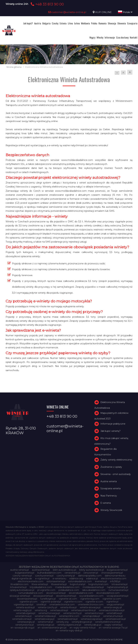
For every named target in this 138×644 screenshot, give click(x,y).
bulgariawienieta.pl (117, 570)
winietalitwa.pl (114, 613)
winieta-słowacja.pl (90, 607)
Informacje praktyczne (113, 424)
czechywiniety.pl (66, 576)
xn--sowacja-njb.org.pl (22, 628)
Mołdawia (85, 23)
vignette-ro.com (73, 602)
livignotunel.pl (78, 584)
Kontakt (134, 37)
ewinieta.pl (101, 581)
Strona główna (14, 67)
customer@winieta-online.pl (67, 12)
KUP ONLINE (103, 12)
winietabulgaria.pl (26, 613)
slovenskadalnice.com (81, 593)
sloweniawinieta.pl (66, 596)
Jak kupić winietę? (110, 431)
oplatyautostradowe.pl (22, 590)
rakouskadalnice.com (94, 590)
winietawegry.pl (26, 622)
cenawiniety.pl (72, 573)
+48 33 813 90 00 (47, 4)
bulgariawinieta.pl (25, 573)
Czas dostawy (122, 37)
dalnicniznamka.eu (115, 576)
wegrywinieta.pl (115, 605)
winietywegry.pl (46, 625)
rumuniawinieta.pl (118, 590)
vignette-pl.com (28, 602)
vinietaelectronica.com (62, 605)
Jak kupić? (28, 23)
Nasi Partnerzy (109, 496)
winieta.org (41, 610)
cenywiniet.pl (91, 573)
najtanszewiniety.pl (117, 587)
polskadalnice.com (69, 590)
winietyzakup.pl (93, 625)
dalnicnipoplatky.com (90, 576)
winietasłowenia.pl (116, 619)
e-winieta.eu (59, 579)
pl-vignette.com (46, 590)
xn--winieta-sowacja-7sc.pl (113, 628)
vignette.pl (112, 602)
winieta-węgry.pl (22, 610)
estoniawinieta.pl (56, 581)
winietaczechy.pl (72, 613)
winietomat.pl (45, 622)
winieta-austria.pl (25, 607)
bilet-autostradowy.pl (65, 570)
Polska (94, 23)
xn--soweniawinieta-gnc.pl (52, 628)
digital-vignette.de (22, 579)
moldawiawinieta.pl (93, 587)
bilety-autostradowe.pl (92, 570)
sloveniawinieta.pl (56, 593)
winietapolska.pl (91, 616)
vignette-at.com (68, 599)
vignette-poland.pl (51, 602)
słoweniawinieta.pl (27, 599)
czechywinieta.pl (44, 576)
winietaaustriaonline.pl (83, 610)
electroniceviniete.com (31, 581)
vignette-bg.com (90, 599)
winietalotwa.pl (23, 616)
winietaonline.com (69, 616)
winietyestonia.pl (25, 625)
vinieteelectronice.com (91, 605)
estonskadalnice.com (80, 581)
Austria (38, 23)
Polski (125, 12)
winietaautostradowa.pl (112, 610)
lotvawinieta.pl (120, 584)
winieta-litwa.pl (68, 607)
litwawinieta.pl (59, 584)
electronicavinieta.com (114, 579)
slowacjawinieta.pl (43, 596)
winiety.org (62, 622)
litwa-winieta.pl (40, 584)
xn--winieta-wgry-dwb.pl (69, 631)
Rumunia (103, 23)
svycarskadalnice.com (91, 596)
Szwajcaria (132, 23)
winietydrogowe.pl (82, 622)
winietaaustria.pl (59, 610)
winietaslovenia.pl (22, 619)
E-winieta (106, 503)
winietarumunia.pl (113, 616)
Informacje (110, 37)
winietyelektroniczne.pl (108, 622)
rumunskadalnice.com (31, 593)
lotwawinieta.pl (18, 587)
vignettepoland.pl (24, 605)
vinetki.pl (41, 605)
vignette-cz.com (112, 599)
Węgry (92, 37)
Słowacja (112, 23)
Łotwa (77, 23)
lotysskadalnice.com (41, 587)
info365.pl (115, 581)
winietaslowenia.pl (68, 619)
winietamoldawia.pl (45, 616)
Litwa (70, 23)
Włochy (100, 37)
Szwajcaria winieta (110, 489)
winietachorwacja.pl (49, 613)
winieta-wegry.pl (113, 607)
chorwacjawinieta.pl (112, 573)
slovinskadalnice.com (108, 593)
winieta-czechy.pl (47, 607)
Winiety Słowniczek (111, 510)
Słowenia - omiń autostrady (116, 474)
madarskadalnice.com (67, 587)
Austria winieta (109, 481)
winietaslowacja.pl (45, 619)
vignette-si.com (94, 602)
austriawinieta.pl (41, 570)
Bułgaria (46, 23)
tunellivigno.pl (48, 599)
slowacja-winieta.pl (20, 596)
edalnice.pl (92, 579)
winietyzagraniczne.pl (69, 625)
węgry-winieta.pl (113, 625)
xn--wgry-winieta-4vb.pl (83, 628)
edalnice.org (76, 579)
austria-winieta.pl (20, 570)
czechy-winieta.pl (22, 576)
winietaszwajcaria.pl (92, 619)
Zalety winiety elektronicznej (116, 460)
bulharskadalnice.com (49, 573)
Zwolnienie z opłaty (111, 467)
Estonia (63, 23)
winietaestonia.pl (94, 613)
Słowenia (122, 23)
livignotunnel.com (98, 584)
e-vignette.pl (42, 579)
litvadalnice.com (20, 584)
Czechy (55, 23)
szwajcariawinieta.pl (117, 596)
